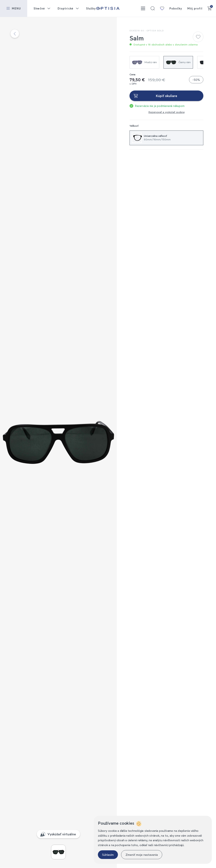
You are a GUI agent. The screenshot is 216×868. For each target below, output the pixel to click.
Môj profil (195, 8)
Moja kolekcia (162, 8)
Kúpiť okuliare (167, 96)
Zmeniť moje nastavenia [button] (142, 855)
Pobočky (176, 8)
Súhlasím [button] (108, 855)
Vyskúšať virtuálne (62, 834)
